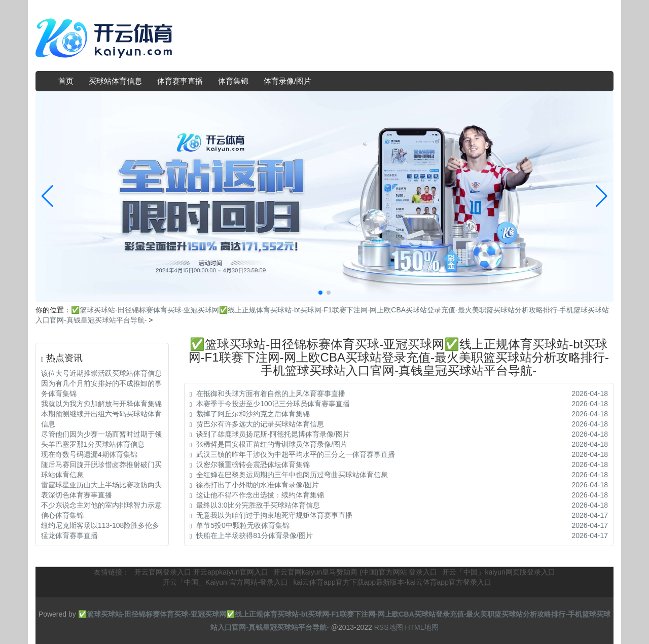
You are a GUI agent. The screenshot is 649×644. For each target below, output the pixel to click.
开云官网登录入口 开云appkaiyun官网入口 (201, 572)
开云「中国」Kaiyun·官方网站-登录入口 (225, 582)
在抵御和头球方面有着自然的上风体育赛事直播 (271, 393)
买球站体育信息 (115, 81)
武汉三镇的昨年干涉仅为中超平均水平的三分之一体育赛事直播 (296, 454)
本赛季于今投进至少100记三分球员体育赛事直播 (273, 404)
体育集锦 (233, 81)
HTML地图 (421, 627)
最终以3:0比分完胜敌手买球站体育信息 (258, 505)
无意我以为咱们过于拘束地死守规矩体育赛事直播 (274, 515)
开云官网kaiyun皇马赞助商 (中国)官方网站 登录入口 (355, 572)
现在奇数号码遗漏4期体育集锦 (89, 454)
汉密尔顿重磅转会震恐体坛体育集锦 (253, 464)
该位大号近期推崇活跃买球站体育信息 (101, 373)
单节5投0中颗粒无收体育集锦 (243, 525)
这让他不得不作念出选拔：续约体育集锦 (260, 495)
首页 (66, 81)
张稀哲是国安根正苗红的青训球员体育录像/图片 (272, 444)
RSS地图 (389, 627)
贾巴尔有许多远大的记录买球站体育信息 (260, 424)
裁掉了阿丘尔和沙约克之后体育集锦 (253, 414)
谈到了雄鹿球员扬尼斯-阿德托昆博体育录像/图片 (273, 434)
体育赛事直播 (180, 81)
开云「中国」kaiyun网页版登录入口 (498, 572)
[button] (602, 197)
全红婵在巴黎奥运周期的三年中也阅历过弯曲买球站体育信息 (292, 475)
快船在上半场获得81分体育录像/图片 (254, 535)
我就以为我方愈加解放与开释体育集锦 (101, 404)
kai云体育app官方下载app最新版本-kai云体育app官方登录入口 (392, 582)
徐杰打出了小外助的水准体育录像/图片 (258, 485)
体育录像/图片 (287, 81)
